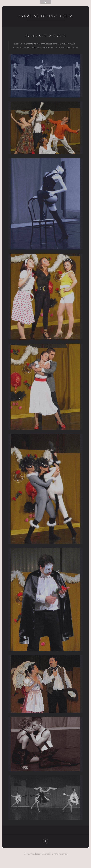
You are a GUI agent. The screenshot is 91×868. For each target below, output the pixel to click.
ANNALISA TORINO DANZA (45, 16)
